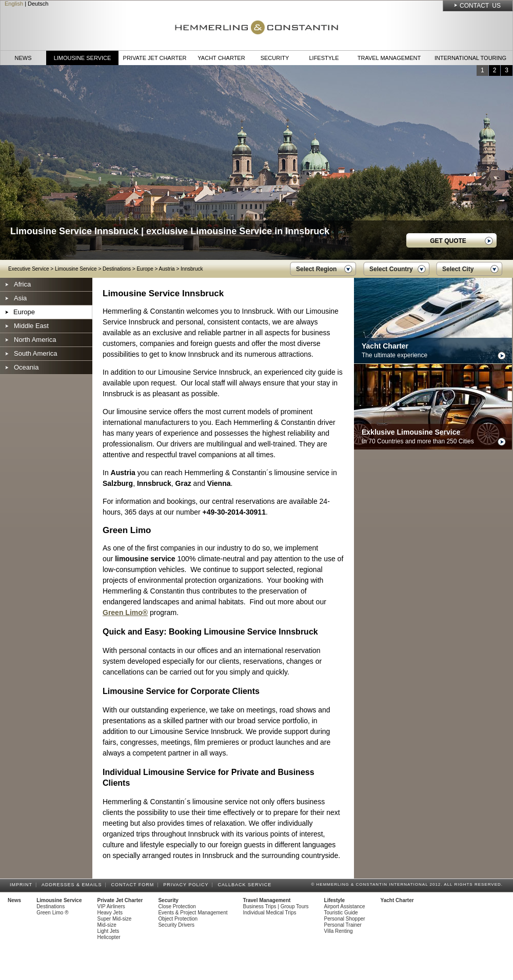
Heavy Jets (110, 913)
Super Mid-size (115, 919)
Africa (22, 284)
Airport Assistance (345, 906)
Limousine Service (83, 58)
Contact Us (480, 6)
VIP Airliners (111, 906)
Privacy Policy (187, 885)
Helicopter (109, 937)
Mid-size (107, 925)
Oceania (26, 367)
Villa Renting (339, 931)
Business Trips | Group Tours (276, 906)
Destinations (117, 269)
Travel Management (389, 58)
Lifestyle (324, 58)
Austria (167, 269)
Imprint (23, 885)
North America (35, 340)
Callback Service (246, 885)
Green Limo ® (52, 913)
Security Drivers (176, 925)
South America (36, 353)
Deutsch (38, 4)
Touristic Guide (341, 913)
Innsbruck (192, 269)
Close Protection (177, 906)
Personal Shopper (345, 919)
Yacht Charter (221, 58)
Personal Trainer (343, 925)
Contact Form (134, 885)
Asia (20, 298)
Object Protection (178, 919)
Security (275, 58)
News (23, 58)
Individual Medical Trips (270, 913)
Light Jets (108, 931)
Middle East (31, 326)
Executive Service (28, 269)
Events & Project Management (193, 913)
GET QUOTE (448, 241)
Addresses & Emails (73, 885)
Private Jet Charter (155, 58)
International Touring (470, 58)
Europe (145, 269)
